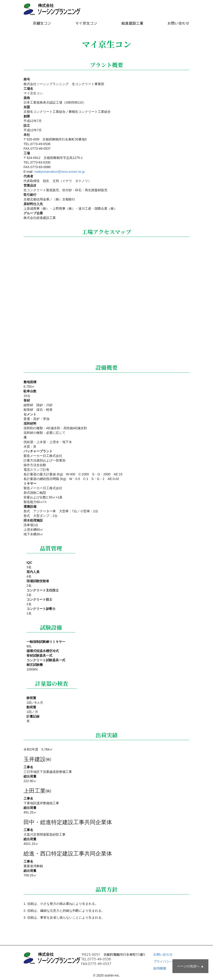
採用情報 (160, 968)
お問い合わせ (178, 23)
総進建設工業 (132, 23)
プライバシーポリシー (169, 961)
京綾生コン (42, 23)
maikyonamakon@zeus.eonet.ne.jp (59, 172)
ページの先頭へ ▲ (190, 966)
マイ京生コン (86, 23)
